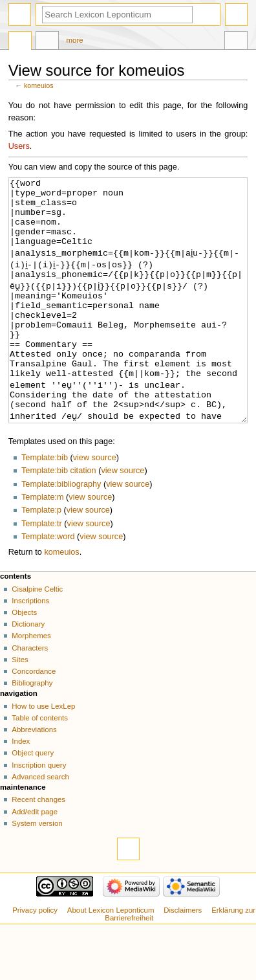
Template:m (43, 546)
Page (20, 42)
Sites (20, 708)
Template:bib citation (59, 519)
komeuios (39, 85)
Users (19, 146)
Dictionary (28, 673)
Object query (33, 801)
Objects (24, 661)
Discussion (47, 42)
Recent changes (38, 848)
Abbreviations (34, 778)
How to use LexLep (43, 755)
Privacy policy (35, 959)
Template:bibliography (61, 533)
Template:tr (42, 572)
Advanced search (40, 825)
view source (95, 506)
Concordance (34, 720)
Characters (30, 696)
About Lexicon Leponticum (111, 959)
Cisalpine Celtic (37, 638)
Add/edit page (35, 860)
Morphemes (31, 684)
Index (21, 790)
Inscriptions (30, 649)
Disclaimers (183, 959)
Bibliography (32, 731)
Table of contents (40, 766)
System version (37, 872)
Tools (236, 42)
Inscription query (39, 814)
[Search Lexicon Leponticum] (117, 15)
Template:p (41, 559)
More (75, 40)
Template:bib (45, 506)
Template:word (48, 585)
